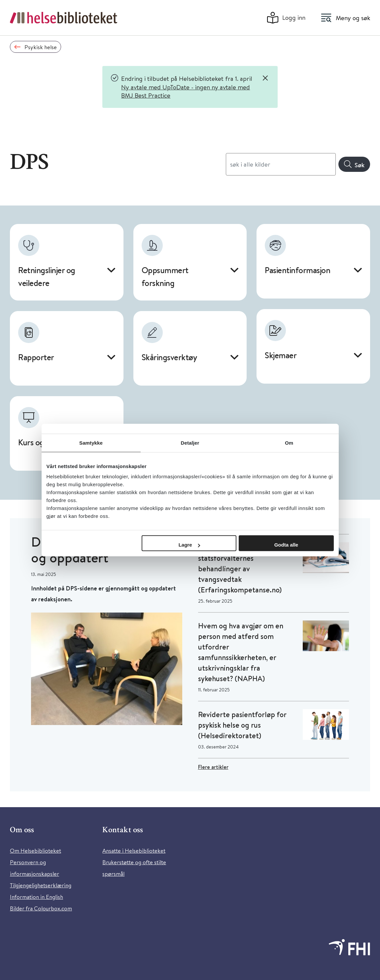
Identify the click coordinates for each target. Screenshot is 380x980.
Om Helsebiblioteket (35, 851)
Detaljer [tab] (190, 443)
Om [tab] (289, 443)
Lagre (189, 545)
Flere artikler (213, 767)
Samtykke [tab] (91, 443)
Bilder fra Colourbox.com (41, 908)
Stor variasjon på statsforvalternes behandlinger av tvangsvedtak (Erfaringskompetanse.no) (240, 569)
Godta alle (286, 545)
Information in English (36, 897)
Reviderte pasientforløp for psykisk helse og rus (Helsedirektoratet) (242, 725)
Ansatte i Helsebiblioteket (134, 851)
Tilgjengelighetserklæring (41, 885)
